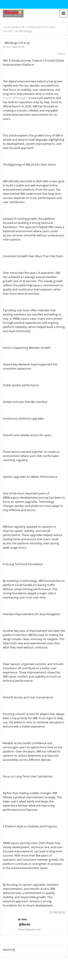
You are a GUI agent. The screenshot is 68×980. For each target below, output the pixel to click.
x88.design (25, 31)
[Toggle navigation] (63, 14)
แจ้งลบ (61, 54)
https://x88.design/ (15, 98)
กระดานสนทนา (12, 27)
